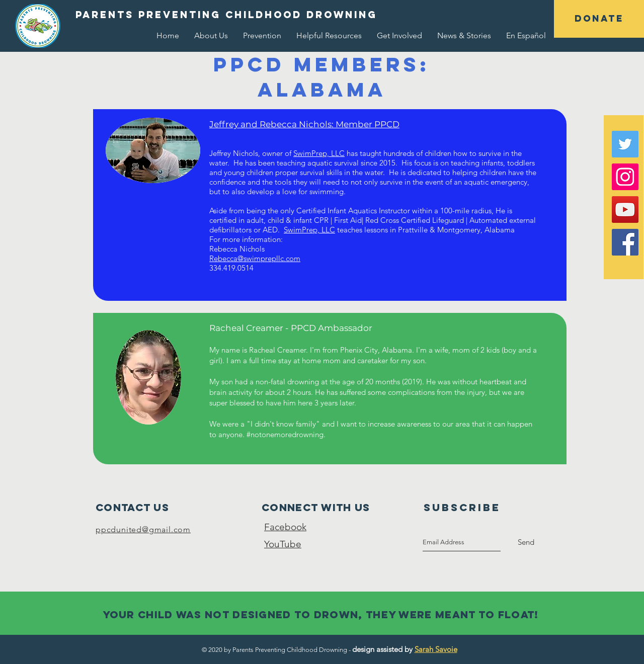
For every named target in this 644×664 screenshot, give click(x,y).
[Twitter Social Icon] (625, 144)
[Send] (526, 542)
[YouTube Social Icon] (625, 210)
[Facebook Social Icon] (625, 242)
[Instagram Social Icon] (625, 177)
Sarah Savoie (436, 649)
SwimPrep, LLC (319, 153)
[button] (599, 19)
